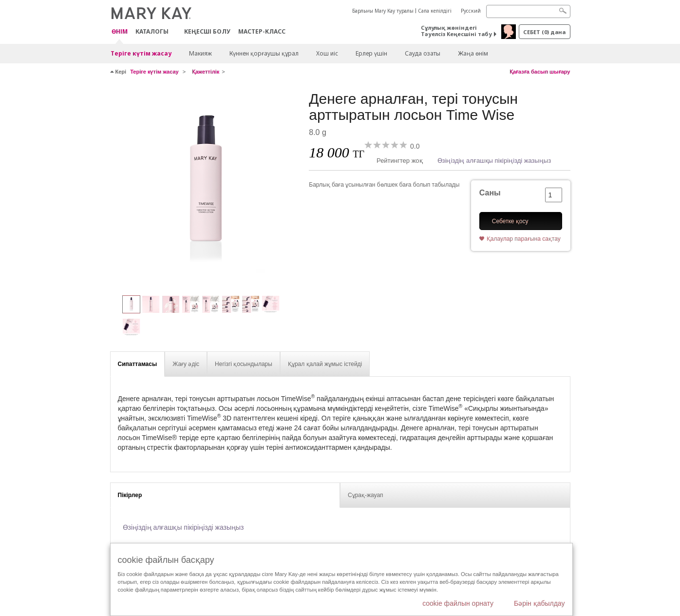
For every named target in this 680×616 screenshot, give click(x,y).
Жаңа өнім (473, 53)
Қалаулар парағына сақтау (524, 239)
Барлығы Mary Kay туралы (383, 11)
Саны (490, 193)
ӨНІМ (120, 32)
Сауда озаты (423, 53)
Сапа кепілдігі (435, 11)
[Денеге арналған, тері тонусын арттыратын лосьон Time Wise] (206, 188)
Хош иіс (327, 53)
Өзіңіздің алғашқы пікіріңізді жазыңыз (494, 161)
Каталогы (152, 31)
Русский (471, 11)
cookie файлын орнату (458, 603)
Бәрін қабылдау (539, 603)
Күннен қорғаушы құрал (264, 53)
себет (544, 32)
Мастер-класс (262, 31)
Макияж (200, 53)
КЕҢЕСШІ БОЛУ (207, 31)
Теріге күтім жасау (141, 53)
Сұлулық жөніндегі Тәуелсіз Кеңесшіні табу (456, 31)
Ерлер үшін (371, 53)
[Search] (528, 11)
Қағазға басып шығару (540, 72)
